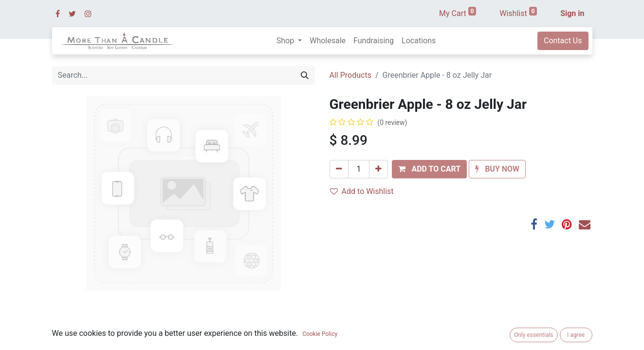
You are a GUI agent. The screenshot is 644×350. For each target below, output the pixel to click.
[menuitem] (328, 41)
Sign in (572, 13)
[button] (429, 169)
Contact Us (563, 41)
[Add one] (378, 169)
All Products (350, 75)
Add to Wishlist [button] (362, 191)
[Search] (305, 75)
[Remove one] (339, 169)
